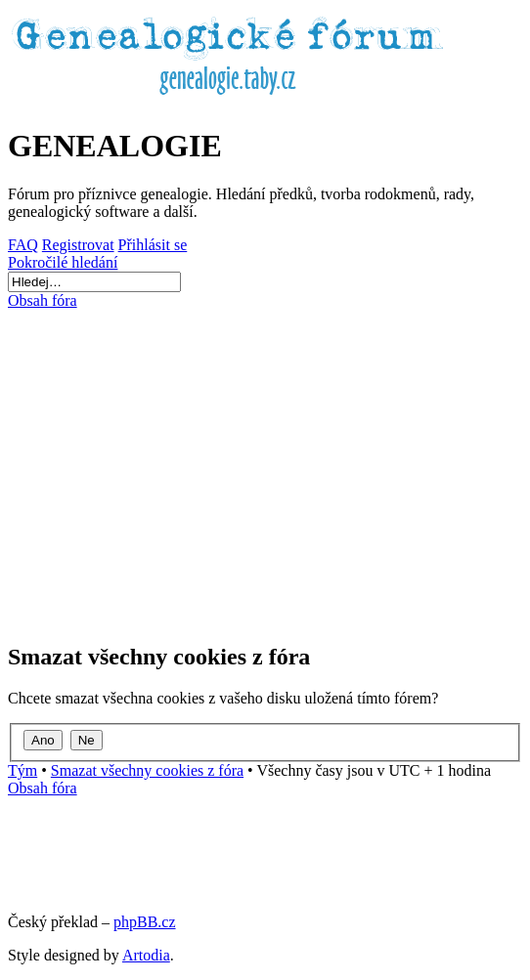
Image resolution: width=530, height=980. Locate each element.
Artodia (146, 955)
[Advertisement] (265, 467)
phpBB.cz (145, 922)
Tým (22, 770)
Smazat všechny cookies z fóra (147, 770)
